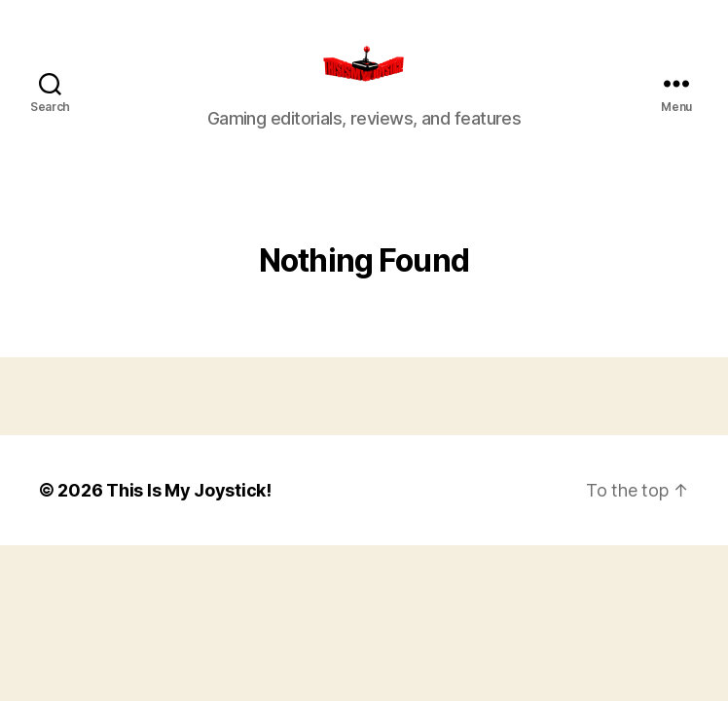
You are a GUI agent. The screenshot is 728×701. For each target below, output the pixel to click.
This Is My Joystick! (189, 516)
